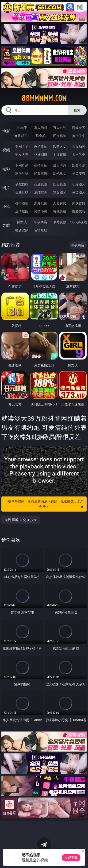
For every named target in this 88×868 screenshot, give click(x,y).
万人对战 (60, 128)
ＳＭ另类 (79, 155)
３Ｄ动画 (79, 147)
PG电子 (22, 128)
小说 (6, 207)
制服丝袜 (22, 173)
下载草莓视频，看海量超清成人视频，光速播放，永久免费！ (45, 504)
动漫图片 (79, 184)
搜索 (77, 110)
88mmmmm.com (44, 98)
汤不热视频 (79, 222)
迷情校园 (22, 211)
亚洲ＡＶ (22, 147)
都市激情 (22, 203)
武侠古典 (79, 203)
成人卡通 (60, 165)
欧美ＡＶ (60, 147)
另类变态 (79, 173)
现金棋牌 (60, 136)
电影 (6, 169)
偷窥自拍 (22, 184)
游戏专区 (79, 128)
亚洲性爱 (22, 165)
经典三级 (41, 173)
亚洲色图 (41, 184)
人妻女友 (60, 203)
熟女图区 (60, 192)
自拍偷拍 (41, 147)
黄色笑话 (60, 211)
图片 (6, 188)
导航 (6, 225)
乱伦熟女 (60, 173)
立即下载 (71, 858)
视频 (6, 150)
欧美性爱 (79, 165)
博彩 (6, 131)
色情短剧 (41, 230)
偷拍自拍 (41, 165)
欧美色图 (60, 184)
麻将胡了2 (22, 136)
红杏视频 (22, 230)
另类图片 (79, 192)
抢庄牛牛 (79, 136)
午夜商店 (41, 222)
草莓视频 (60, 222)
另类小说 (41, 211)
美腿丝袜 (22, 192)
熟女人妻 (22, 155)
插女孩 (22, 222)
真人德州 (41, 128)
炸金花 (41, 136)
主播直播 (60, 155)
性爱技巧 (79, 211)
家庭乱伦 (41, 203)
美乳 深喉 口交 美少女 (21, 520)
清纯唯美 (41, 192)
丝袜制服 (41, 155)
